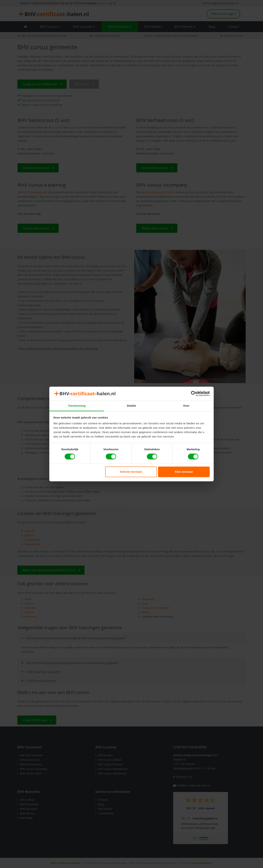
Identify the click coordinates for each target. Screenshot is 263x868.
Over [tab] (186, 406)
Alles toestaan (184, 472)
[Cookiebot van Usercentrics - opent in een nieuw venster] (194, 394)
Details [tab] (131, 406)
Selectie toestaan (131, 472)
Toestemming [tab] (77, 406)
